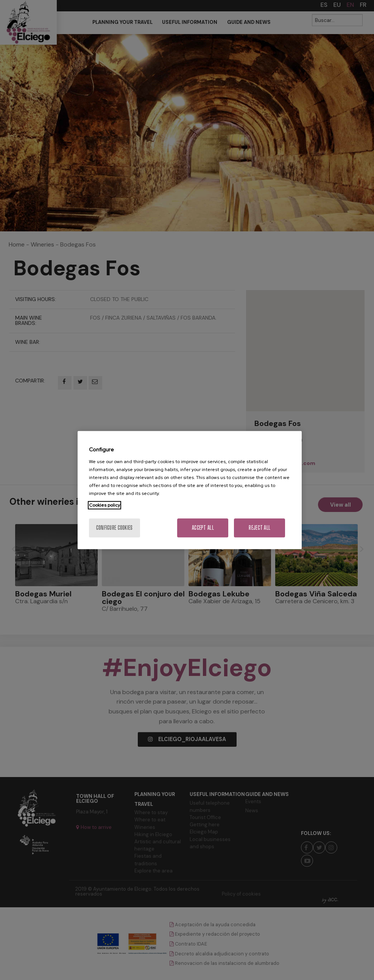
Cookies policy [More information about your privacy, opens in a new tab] (104, 505)
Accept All (203, 528)
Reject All (259, 528)
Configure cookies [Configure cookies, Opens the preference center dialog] (115, 528)
